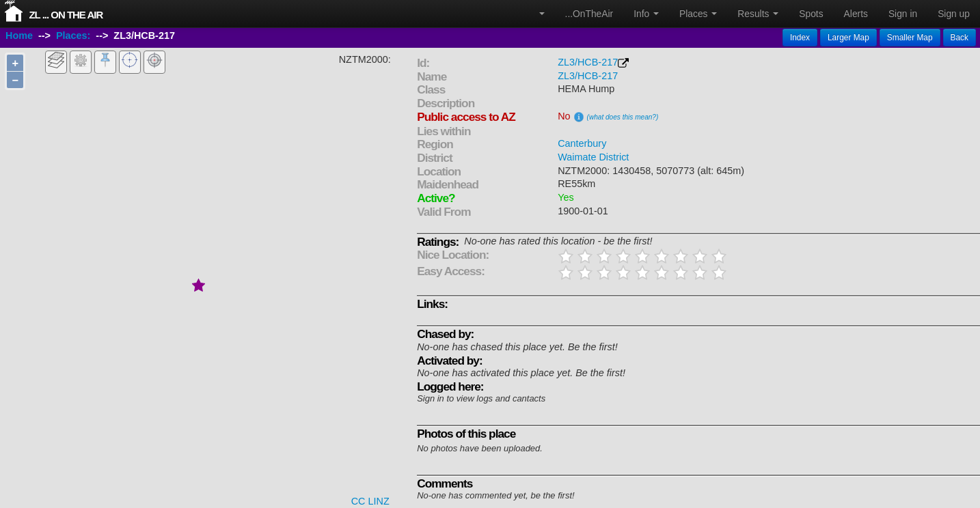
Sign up (954, 14)
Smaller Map (910, 38)
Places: (73, 36)
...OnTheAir (589, 14)
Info (646, 14)
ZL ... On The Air (66, 15)
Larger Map (848, 38)
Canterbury (582, 143)
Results (758, 14)
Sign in (903, 14)
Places (698, 14)
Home (19, 36)
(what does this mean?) (623, 117)
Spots (811, 14)
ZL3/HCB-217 (588, 62)
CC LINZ (370, 501)
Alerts (856, 14)
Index (800, 38)
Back (959, 38)
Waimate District (593, 157)
